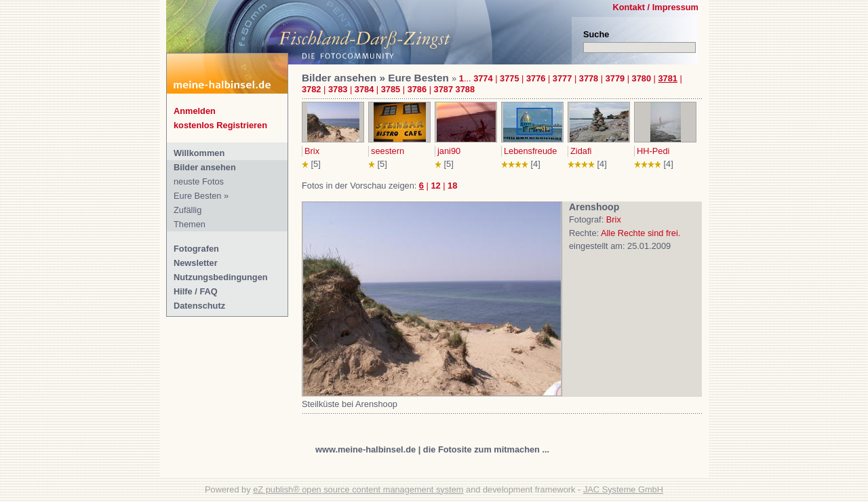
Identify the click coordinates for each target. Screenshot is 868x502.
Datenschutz (199, 306)
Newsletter (196, 263)
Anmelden (195, 111)
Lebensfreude (530, 151)
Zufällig (188, 210)
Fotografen (196, 249)
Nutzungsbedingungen (221, 277)
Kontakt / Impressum (655, 7)
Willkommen (199, 153)
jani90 (449, 151)
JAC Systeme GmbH (623, 489)
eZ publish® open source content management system (358, 489)
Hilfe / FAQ (196, 291)
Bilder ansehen (205, 167)
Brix (312, 151)
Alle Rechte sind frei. (640, 233)
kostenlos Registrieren (220, 125)
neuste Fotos (199, 181)
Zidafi (581, 151)
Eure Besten (197, 196)
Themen (190, 224)
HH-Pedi (653, 151)
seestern (388, 151)
